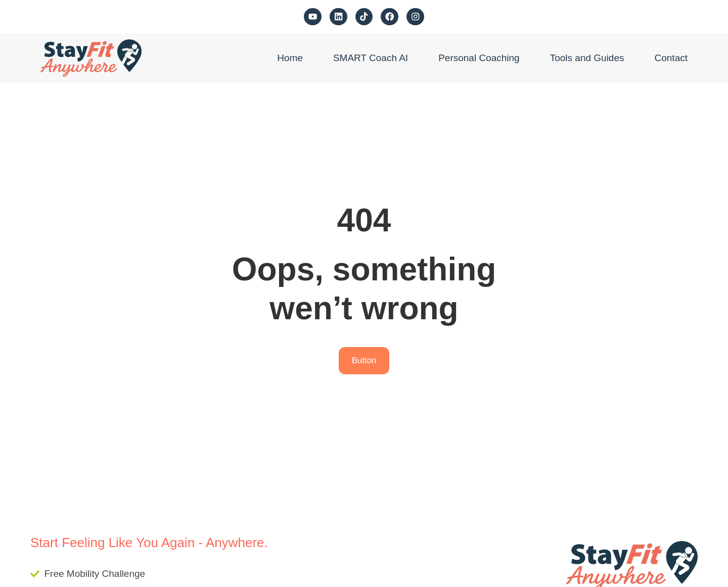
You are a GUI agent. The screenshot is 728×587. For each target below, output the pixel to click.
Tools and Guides (587, 58)
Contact (671, 58)
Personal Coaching (479, 58)
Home (290, 58)
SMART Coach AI (371, 58)
